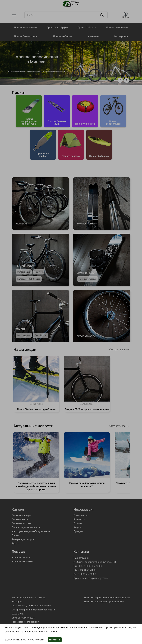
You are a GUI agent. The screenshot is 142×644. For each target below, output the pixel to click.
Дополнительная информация (25, 640)
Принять (55, 640)
